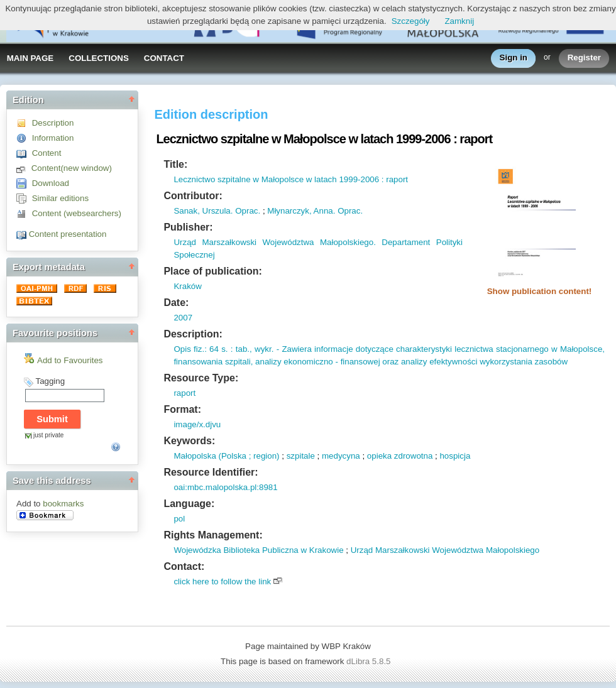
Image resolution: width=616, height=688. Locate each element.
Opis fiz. (189, 349)
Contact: (184, 566)
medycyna (341, 456)
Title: (175, 164)
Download (51, 183)
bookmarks (63, 504)
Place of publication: (212, 271)
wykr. (263, 349)
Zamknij (459, 21)
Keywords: (189, 441)
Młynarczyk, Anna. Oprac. (315, 211)
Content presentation (68, 234)
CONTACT (164, 58)
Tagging (50, 381)
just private (48, 435)
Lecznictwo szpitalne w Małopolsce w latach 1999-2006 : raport (291, 179)
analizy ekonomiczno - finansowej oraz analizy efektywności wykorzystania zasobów (410, 362)
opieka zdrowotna (400, 456)
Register (584, 58)
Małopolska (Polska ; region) (226, 456)
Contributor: (193, 196)
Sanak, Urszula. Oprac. (217, 211)
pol (179, 519)
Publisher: (188, 227)
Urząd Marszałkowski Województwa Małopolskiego (445, 550)
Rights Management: (213, 535)
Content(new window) (72, 168)
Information (53, 138)
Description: (193, 334)
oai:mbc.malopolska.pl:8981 (225, 487)
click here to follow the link (222, 582)
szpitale (301, 456)
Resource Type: (201, 378)
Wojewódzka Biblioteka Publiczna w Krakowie (258, 550)
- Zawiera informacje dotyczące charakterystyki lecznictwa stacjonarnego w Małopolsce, (439, 349)
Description (53, 123)
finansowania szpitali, (213, 362)
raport (184, 393)
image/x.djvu (197, 424)
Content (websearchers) (77, 213)
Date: (176, 303)
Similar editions (60, 198)
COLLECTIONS (99, 58)
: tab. (239, 349)
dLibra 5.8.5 (370, 661)
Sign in (514, 58)
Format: (182, 409)
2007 (183, 318)
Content (47, 153)
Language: (189, 504)
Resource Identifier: (211, 472)
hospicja (455, 456)
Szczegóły (411, 21)
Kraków (187, 286)
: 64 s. (216, 349)
